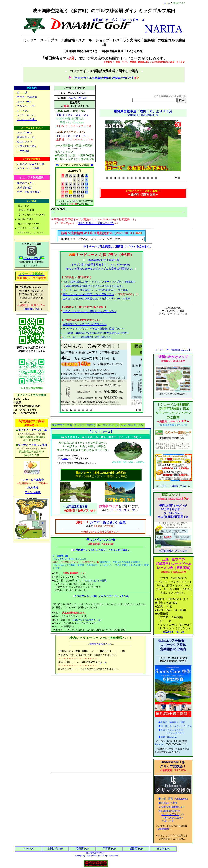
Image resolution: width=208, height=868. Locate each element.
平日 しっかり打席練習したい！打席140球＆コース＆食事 (95, 290)
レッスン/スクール (108, 425)
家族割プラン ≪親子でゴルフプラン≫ (85, 324)
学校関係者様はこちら (101, 644)
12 (152, 178)
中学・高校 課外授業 (29, 192)
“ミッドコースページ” (122, 510)
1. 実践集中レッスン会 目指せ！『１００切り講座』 (102, 550)
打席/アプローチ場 (62, 425)
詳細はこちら (33, 309)
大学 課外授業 (25, 188)
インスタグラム (32, 258)
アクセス (28, 849)
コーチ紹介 (23, 151)
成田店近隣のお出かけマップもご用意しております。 (95, 286)
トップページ (25, 133)
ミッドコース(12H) (85, 425)
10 (144, 178)
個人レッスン (25, 142)
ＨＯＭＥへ (163, 849)
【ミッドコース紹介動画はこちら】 (173, 350)
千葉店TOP (109, 849)
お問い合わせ (55, 849)
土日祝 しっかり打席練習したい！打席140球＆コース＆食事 (96, 299)
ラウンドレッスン (27, 146)
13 (156, 178)
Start (176, 178)
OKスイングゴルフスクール (87, 620)
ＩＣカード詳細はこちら (173, 486)
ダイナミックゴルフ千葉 (32, 430)
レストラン (23, 111)
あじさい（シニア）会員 (31, 164)
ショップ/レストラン (132, 425)
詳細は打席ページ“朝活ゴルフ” (96, 223)
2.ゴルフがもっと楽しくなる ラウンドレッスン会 (101, 596)
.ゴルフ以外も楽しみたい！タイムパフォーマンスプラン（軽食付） (99, 282)
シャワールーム (26, 115)
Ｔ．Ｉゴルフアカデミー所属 (92, 580)
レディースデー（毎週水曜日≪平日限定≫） (87, 337)
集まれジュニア (26, 183)
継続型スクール (26, 137)
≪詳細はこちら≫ (173, 632)
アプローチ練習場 (27, 97)
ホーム (167, 3)
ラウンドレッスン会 (101, 540)
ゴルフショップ (26, 106)
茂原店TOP (82, 849)
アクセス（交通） (27, 119)
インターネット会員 (28, 168)
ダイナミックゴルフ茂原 (32, 445)
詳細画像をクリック (173, 551)
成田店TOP (136, 849)
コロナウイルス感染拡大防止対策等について (103, 78)
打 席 (22, 93)
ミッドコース (25, 102)
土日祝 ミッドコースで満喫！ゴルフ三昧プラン (90, 311)
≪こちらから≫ (77, 98)
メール (65, 458)
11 (148, 178)
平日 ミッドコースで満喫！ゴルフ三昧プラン (88, 294)
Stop (179, 178)
